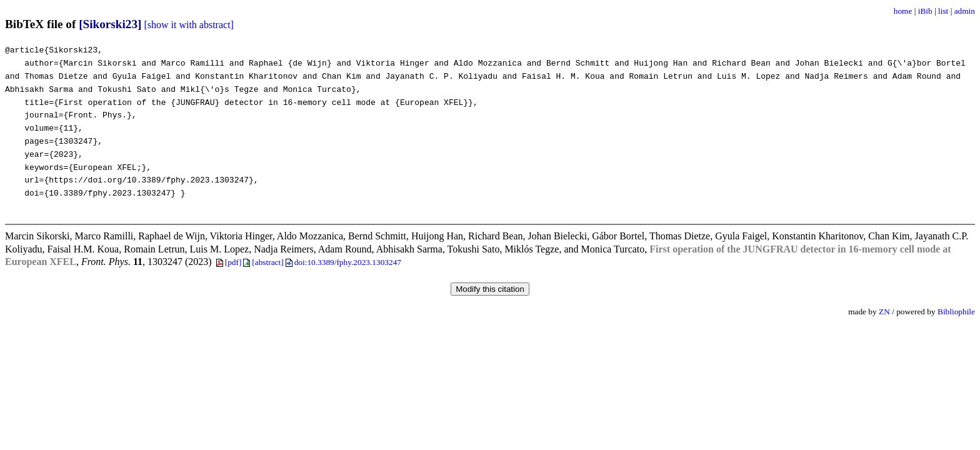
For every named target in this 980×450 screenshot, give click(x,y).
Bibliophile (956, 312)
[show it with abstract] (189, 25)
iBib (925, 11)
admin (965, 11)
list (943, 11)
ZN (884, 312)
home (903, 11)
